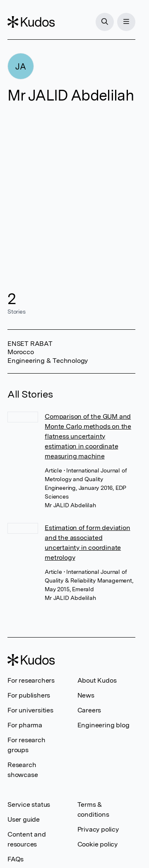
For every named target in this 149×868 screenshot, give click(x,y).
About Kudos (97, 680)
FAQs (16, 859)
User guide (24, 819)
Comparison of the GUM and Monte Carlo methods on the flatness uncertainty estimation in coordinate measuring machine (88, 436)
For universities (30, 710)
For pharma (25, 725)
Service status (29, 804)
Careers (89, 710)
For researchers (31, 680)
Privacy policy (98, 829)
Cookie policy (97, 844)
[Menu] (126, 22)
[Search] (105, 22)
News (86, 695)
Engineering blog (103, 725)
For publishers (29, 695)
